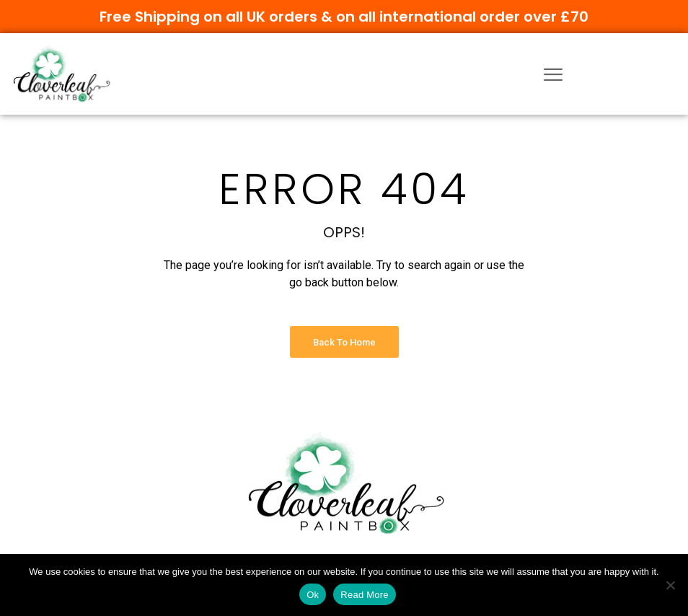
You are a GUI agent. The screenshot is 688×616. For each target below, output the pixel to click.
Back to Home (344, 342)
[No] (670, 585)
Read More (365, 595)
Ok (313, 595)
